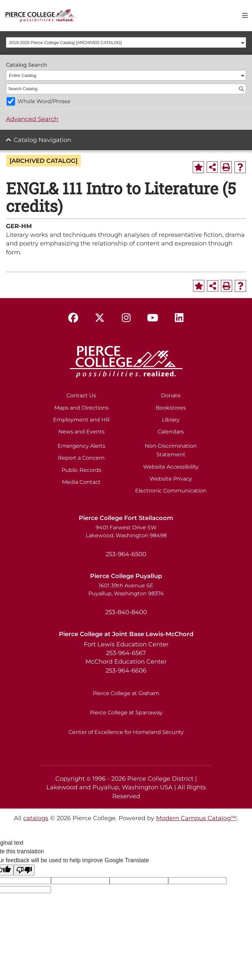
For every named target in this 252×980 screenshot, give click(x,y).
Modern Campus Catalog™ (196, 818)
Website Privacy (171, 479)
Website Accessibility (171, 467)
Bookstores (171, 408)
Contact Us (81, 395)
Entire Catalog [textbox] (23, 75)
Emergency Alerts (81, 446)
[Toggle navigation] (245, 16)
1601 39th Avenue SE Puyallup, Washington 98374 (126, 589)
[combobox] (126, 42)
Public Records (81, 470)
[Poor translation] (24, 870)
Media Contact (81, 482)
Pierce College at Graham (126, 693)
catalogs (36, 818)
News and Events (81, 432)
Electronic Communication (171, 491)
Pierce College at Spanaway (126, 713)
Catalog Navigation (42, 140)
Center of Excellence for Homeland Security (126, 732)
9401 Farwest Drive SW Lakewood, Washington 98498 (126, 531)
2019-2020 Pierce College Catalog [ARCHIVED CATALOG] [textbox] (65, 43)
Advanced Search (32, 119)
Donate (171, 395)
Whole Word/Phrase (44, 101)
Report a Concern (81, 458)
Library (171, 420)
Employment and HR (81, 420)
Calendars (171, 432)
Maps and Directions (81, 408)
